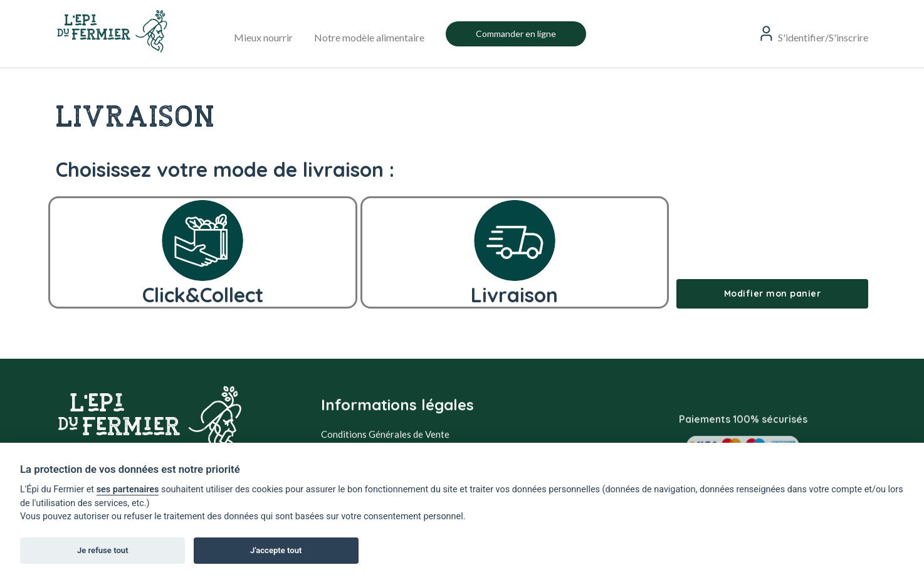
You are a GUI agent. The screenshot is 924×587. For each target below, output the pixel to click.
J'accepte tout (276, 550)
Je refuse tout (103, 550)
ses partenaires (128, 489)
